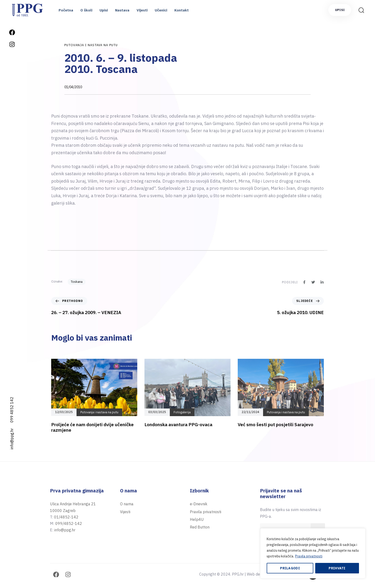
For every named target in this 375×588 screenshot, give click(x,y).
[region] (313, 553)
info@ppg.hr (12, 439)
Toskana (77, 282)
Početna (66, 10)
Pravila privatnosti (309, 556)
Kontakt (182, 10)
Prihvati (337, 568)
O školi (86, 10)
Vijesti (142, 10)
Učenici (161, 10)
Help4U (197, 519)
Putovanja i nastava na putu (91, 45)
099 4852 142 (12, 410)
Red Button (200, 527)
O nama (127, 504)
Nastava (122, 10)
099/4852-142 (69, 523)
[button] (361, 10)
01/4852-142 (66, 517)
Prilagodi (290, 568)
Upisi (104, 10)
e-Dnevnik (199, 504)
